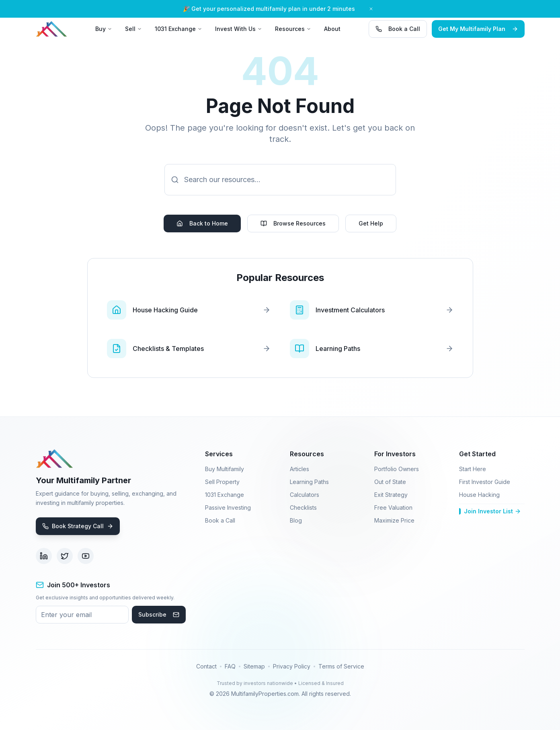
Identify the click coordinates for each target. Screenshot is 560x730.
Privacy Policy (292, 666)
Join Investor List (490, 511)
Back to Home (202, 223)
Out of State (390, 482)
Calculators (305, 495)
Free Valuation (393, 508)
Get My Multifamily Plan (478, 29)
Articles (299, 469)
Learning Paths (309, 482)
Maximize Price (394, 520)
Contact (206, 666)
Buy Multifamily (225, 469)
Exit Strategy (391, 495)
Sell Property (222, 482)
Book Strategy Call (78, 526)
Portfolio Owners (397, 469)
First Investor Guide (485, 482)
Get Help (371, 223)
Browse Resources (293, 223)
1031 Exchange (178, 29)
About (332, 29)
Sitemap (254, 666)
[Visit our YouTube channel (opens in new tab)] (86, 556)
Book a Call (398, 29)
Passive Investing (228, 508)
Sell (133, 29)
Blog (296, 520)
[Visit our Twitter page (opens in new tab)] (65, 556)
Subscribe (159, 614)
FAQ (230, 666)
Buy (104, 29)
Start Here (473, 469)
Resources (293, 29)
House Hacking (479, 495)
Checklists (303, 508)
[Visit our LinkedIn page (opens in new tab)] (44, 556)
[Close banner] (371, 9)
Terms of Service (341, 666)
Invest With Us (239, 29)
